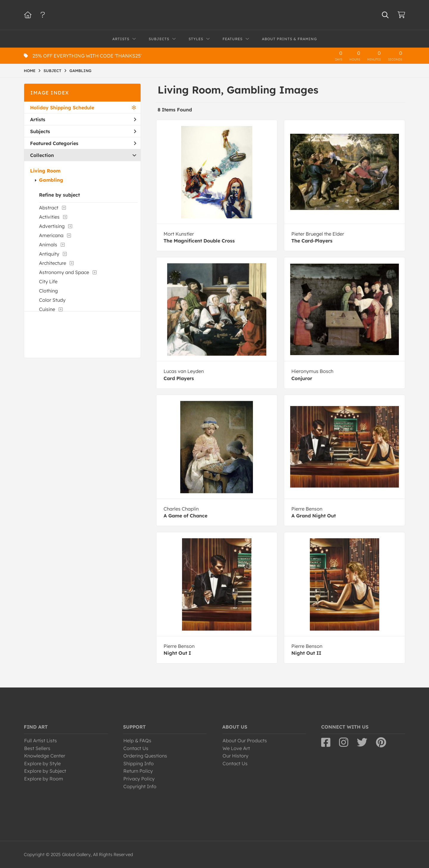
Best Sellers (37, 748)
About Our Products (245, 741)
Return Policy (138, 771)
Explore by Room (44, 779)
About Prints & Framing (289, 39)
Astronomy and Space (64, 272)
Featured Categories (83, 143)
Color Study (52, 300)
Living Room (45, 171)
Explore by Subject (45, 771)
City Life (48, 281)
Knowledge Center (45, 756)
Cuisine (47, 309)
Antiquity (49, 254)
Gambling (51, 180)
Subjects (83, 131)
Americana (51, 235)
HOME (30, 71)
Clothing (48, 291)
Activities (49, 217)
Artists (83, 119)
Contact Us (136, 748)
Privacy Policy (139, 779)
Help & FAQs (137, 741)
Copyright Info (140, 786)
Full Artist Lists (41, 741)
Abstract (49, 208)
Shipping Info (139, 763)
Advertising (52, 226)
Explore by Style (42, 763)
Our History (236, 756)
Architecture (53, 263)
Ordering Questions (145, 756)
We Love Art (236, 748)
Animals (48, 245)
